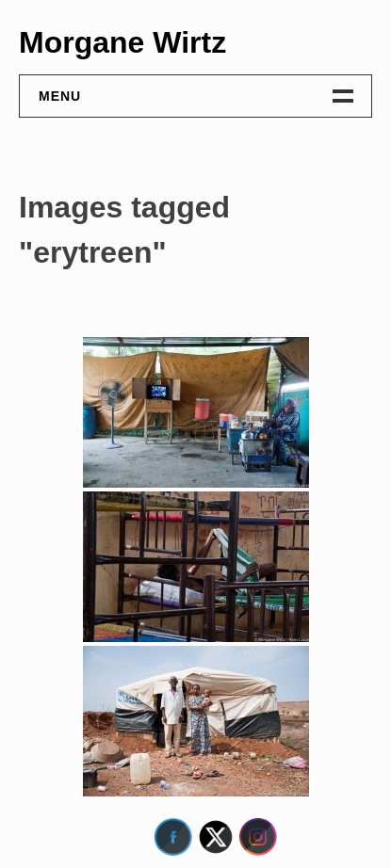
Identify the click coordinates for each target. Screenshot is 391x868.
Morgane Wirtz (122, 42)
